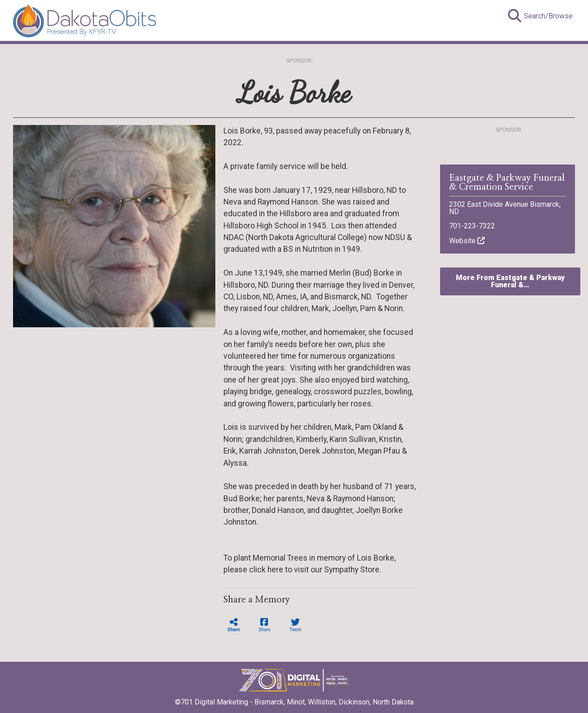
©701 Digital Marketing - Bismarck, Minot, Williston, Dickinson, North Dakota (294, 699)
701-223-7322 (472, 226)
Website (467, 241)
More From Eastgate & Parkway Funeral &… (510, 281)
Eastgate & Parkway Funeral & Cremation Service (507, 183)
